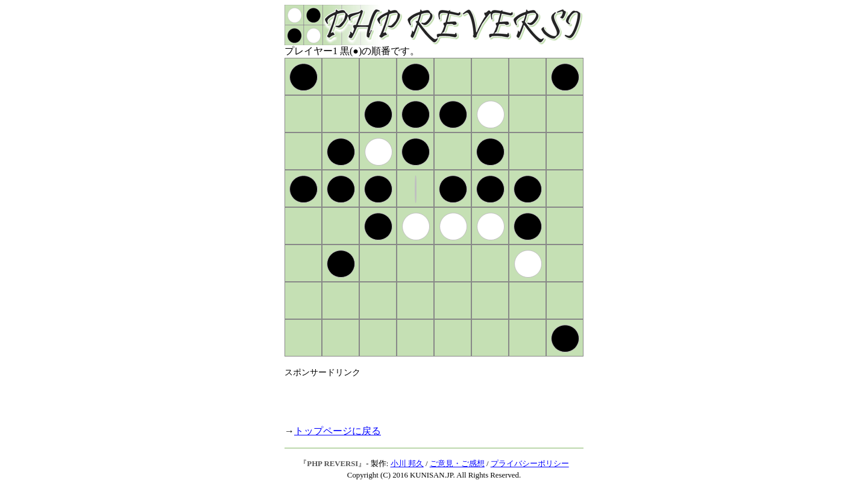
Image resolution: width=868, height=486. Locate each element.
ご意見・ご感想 (457, 464)
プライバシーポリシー (530, 464)
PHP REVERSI (332, 464)
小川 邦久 (407, 464)
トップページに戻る (338, 431)
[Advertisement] (426, 396)
